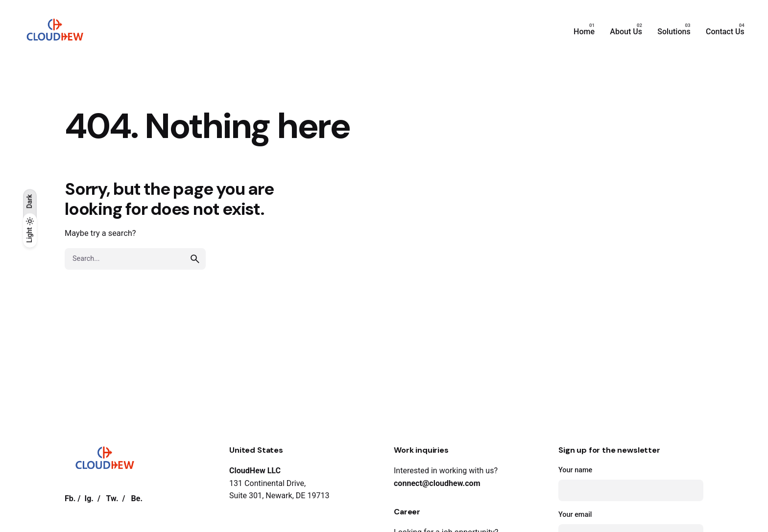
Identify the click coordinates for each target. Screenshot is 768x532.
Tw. (112, 498)
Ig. (89, 498)
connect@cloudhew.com (437, 483)
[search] (195, 259)
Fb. (70, 498)
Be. (137, 498)
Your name (631, 484)
